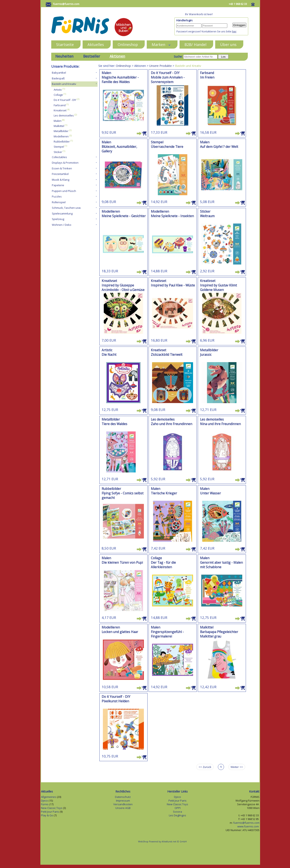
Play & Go (47, 815)
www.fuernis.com (248, 826)
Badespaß (58, 78)
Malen (58, 121)
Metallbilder (61, 131)
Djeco (44, 801)
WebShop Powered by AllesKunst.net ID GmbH (162, 842)
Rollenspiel (59, 202)
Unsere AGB (123, 808)
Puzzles (57, 196)
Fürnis (45, 804)
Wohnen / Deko (62, 225)
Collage (58, 95)
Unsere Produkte (160, 66)
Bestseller (92, 56)
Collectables (59, 157)
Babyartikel (59, 73)
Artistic (58, 90)
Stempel (59, 147)
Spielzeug (58, 219)
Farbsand (60, 105)
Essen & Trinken (62, 168)
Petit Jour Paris (50, 812)
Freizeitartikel (60, 174)
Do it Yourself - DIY (65, 100)
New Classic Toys (52, 808)
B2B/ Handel (195, 44)
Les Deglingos (177, 815)
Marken (161, 44)
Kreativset (60, 110)
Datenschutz (123, 797)
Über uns (228, 44)
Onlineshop (128, 44)
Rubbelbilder (62, 141)
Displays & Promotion (65, 163)
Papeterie (58, 185)
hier (234, 31)
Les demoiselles (64, 116)
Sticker (58, 152)
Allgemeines (49, 797)
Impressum (123, 801)
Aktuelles (96, 44)
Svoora (177, 812)
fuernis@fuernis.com (66, 4)
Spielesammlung (62, 213)
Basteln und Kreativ (64, 84)
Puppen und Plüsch (64, 191)
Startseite (65, 44)
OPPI (178, 808)
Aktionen (117, 56)
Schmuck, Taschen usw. (67, 208)
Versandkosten (123, 804)
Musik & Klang (61, 180)
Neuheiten (64, 56)
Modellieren (61, 136)
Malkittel (59, 126)
